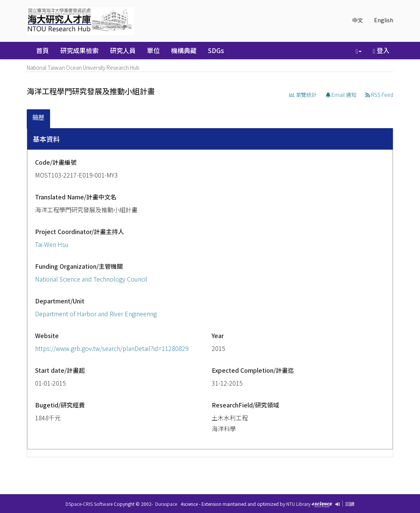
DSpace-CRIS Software (89, 504)
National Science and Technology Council (91, 279)
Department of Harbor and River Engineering (96, 314)
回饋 (350, 504)
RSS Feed (379, 95)
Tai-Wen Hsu (52, 244)
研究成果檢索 (79, 50)
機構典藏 (184, 50)
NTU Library (298, 504)
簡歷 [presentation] (38, 117)
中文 (357, 20)
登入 (381, 50)
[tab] (39, 119)
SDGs (216, 50)
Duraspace (166, 504)
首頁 (43, 50)
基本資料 (46, 139)
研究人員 (123, 50)
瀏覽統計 (303, 95)
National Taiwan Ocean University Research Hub (83, 67)
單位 (153, 50)
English (384, 20)
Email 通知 (341, 95)
